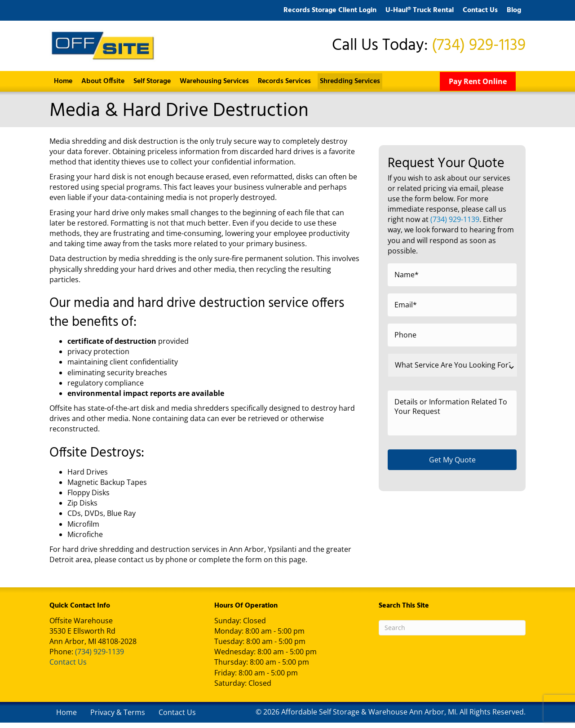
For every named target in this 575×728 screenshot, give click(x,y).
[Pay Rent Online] (478, 87)
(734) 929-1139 (479, 49)
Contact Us (68, 667)
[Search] (452, 633)
